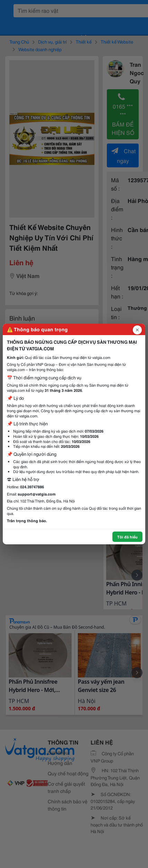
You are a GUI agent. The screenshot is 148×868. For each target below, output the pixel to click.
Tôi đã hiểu (127, 537)
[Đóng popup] (137, 330)
